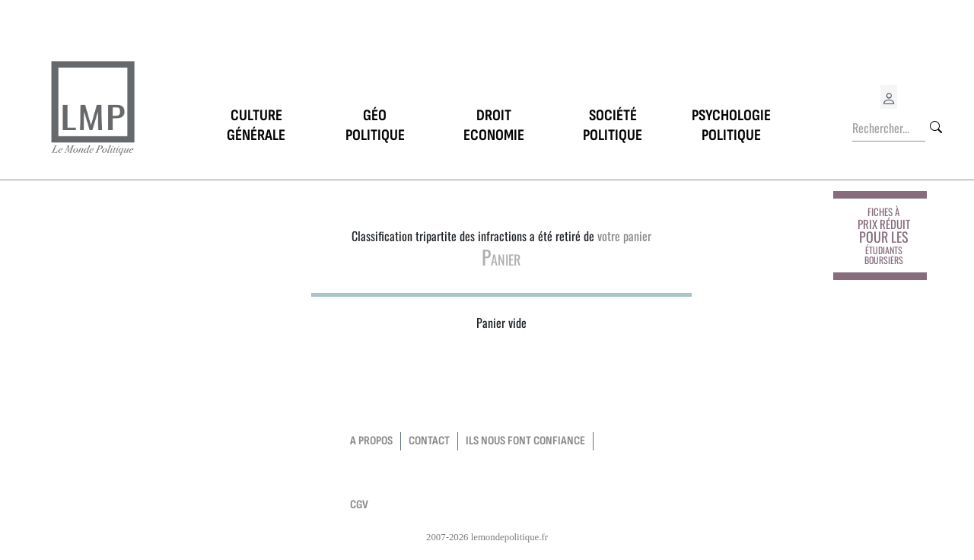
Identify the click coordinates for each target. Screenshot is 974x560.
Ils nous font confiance (525, 441)
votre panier (624, 236)
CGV (359, 505)
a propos (371, 441)
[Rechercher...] (889, 129)
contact (429, 441)
